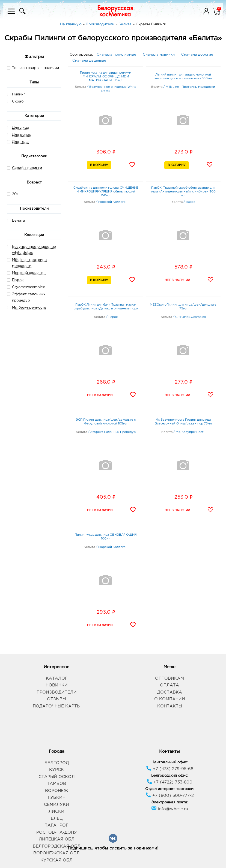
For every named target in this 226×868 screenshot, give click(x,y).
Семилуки (56, 805)
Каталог (57, 678)
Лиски (56, 811)
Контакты (170, 706)
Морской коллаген (29, 273)
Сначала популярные (116, 55)
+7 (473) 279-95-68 (170, 769)
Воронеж (56, 791)
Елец (57, 819)
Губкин (57, 798)
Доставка (170, 692)
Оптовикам (169, 678)
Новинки (57, 685)
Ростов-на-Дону (57, 832)
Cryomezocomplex (28, 287)
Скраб (18, 102)
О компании (170, 699)
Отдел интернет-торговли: (170, 789)
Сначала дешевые (89, 61)
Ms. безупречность (29, 308)
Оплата (169, 685)
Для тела (20, 142)
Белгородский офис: (170, 776)
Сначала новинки (159, 55)
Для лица (20, 128)
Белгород (57, 763)
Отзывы (56, 699)
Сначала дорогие (197, 55)
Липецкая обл (57, 839)
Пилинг (19, 94)
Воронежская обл (56, 853)
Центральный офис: (169, 762)
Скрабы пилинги (27, 168)
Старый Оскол (57, 777)
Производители (57, 692)
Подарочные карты (57, 706)
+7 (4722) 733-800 (169, 782)
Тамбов (56, 784)
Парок (18, 280)
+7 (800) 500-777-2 (170, 796)
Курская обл (56, 860)
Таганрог (56, 825)
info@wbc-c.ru (170, 809)
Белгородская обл (57, 846)
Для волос (21, 135)
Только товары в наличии (33, 68)
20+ (13, 194)
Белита (16, 220)
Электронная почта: (170, 802)
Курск (56, 770)
